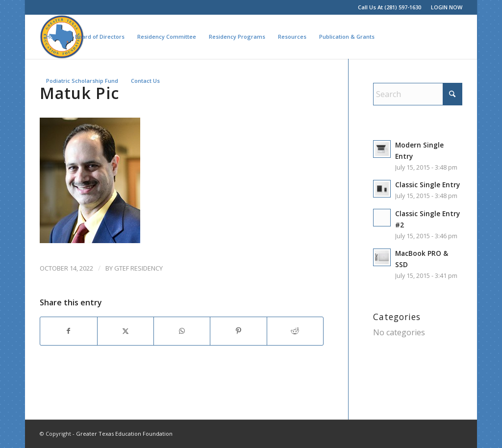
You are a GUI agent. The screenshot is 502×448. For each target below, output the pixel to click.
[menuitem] (444, 7)
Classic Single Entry (427, 185)
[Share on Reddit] (295, 331)
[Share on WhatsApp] (182, 331)
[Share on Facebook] (68, 331)
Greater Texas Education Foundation (124, 434)
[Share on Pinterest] (238, 331)
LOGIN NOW (447, 7)
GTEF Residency (138, 268)
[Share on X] (125, 331)
